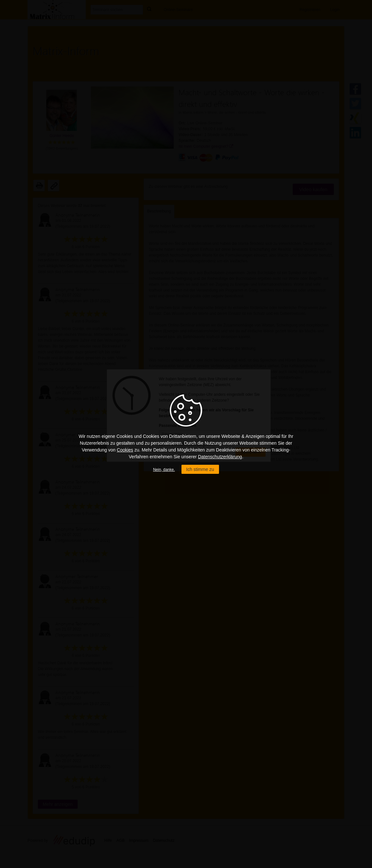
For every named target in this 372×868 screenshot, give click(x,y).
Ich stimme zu (200, 469)
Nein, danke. (164, 470)
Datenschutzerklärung (220, 457)
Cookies (125, 450)
